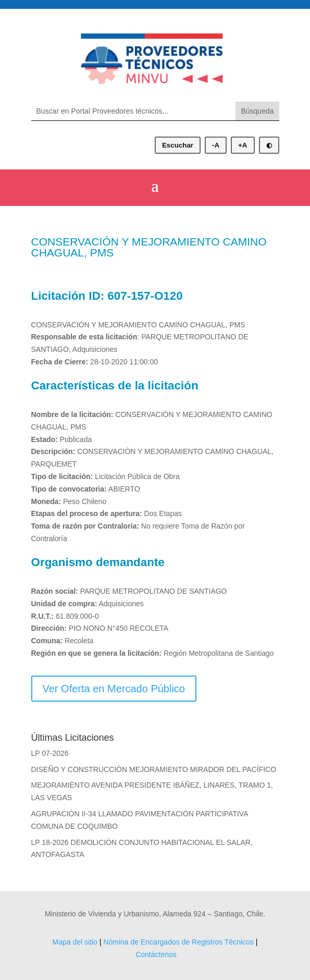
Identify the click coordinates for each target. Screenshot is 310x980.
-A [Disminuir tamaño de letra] (216, 145)
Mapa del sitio (75, 942)
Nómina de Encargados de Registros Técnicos (178, 942)
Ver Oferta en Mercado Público (114, 689)
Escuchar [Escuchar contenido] (178, 145)
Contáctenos (156, 954)
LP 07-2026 (50, 753)
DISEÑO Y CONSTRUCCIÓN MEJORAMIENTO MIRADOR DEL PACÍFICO (154, 769)
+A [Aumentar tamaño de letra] (243, 145)
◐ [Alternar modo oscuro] (269, 145)
